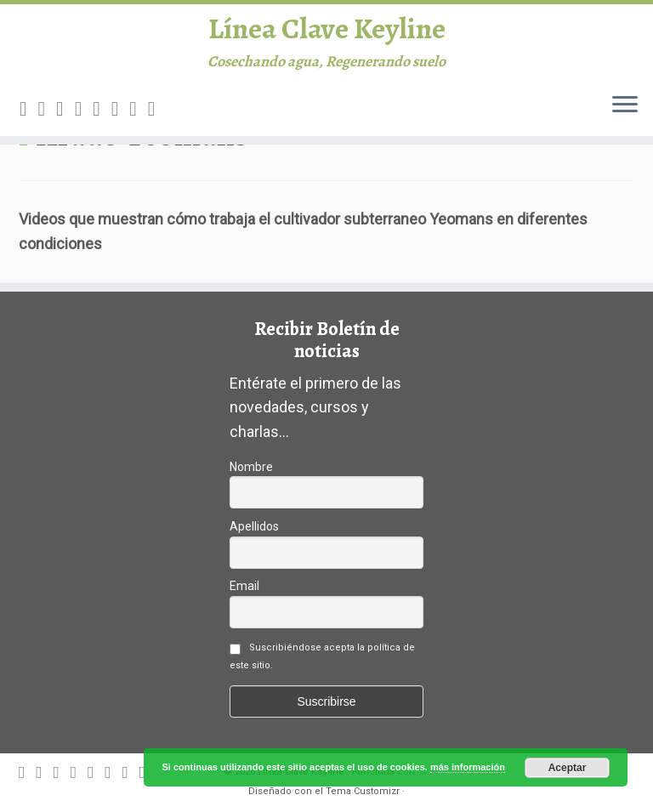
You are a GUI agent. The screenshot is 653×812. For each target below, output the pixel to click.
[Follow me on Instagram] (121, 120)
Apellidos (254, 526)
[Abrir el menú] (625, 116)
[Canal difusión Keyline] (157, 120)
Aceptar (568, 768)
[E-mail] (48, 120)
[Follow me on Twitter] (65, 120)
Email (244, 586)
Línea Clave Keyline (327, 34)
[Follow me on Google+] (102, 120)
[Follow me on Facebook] (84, 120)
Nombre (251, 467)
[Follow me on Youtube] (139, 120)
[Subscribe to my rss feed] (29, 120)
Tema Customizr (363, 791)
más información (468, 767)
